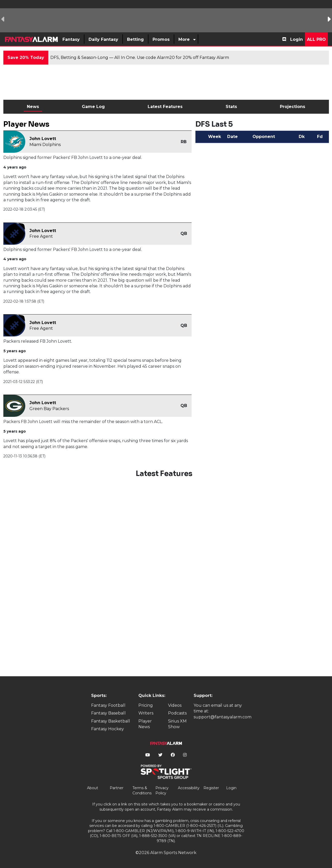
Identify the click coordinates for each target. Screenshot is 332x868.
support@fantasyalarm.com (223, 717)
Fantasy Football (108, 705)
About (93, 788)
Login (297, 39)
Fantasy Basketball (111, 721)
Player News (145, 724)
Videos (175, 705)
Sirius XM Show (177, 724)
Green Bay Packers (49, 409)
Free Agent (41, 236)
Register (211, 788)
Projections (293, 107)
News (33, 107)
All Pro (316, 39)
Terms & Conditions (142, 790)
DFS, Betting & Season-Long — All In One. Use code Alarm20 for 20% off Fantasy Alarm (140, 57)
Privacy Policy (162, 790)
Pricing (146, 705)
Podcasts (177, 713)
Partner (117, 788)
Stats (231, 107)
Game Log (93, 107)
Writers (146, 713)
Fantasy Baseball (108, 713)
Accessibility (189, 788)
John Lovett (43, 139)
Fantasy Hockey (108, 729)
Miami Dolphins (45, 145)
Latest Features (165, 107)
